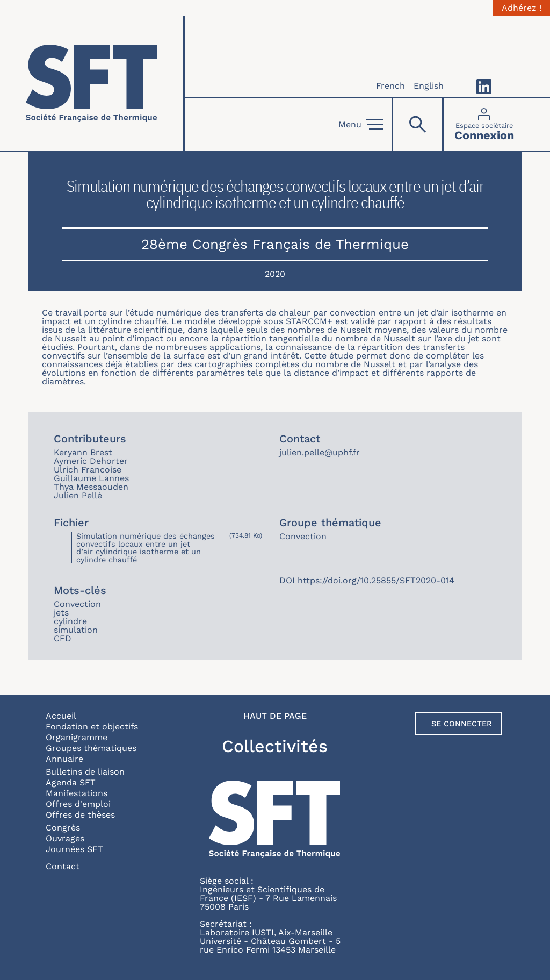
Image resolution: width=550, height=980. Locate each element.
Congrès (63, 828)
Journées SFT (74, 849)
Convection (303, 536)
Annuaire (64, 759)
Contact (63, 866)
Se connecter (462, 724)
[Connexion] (484, 124)
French (390, 86)
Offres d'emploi (78, 804)
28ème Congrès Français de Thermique (275, 244)
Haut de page (275, 716)
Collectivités (275, 746)
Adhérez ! (522, 8)
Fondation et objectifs (92, 727)
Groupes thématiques (91, 748)
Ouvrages (65, 838)
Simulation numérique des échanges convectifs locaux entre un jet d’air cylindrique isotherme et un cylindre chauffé (146, 548)
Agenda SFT (71, 782)
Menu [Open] (361, 125)
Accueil (61, 716)
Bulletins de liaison (85, 772)
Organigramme (77, 737)
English (429, 86)
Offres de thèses (80, 815)
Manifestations (77, 793)
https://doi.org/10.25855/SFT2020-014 (376, 580)
